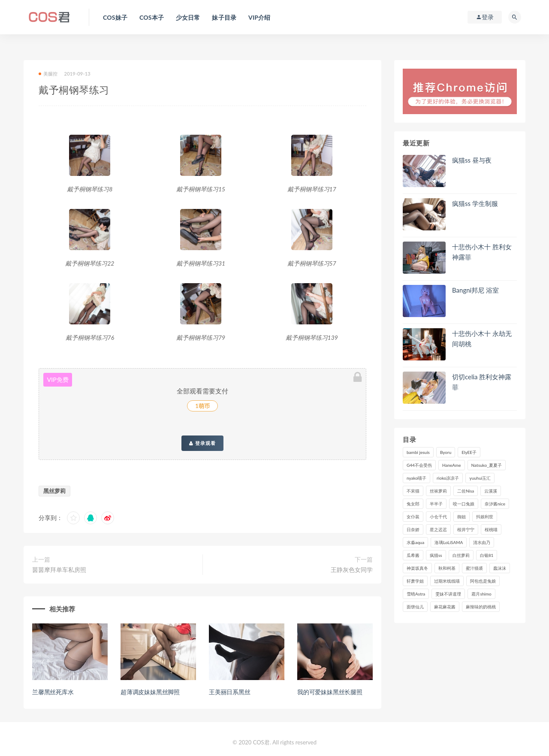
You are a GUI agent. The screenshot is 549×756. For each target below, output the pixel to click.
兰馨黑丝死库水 (53, 692)
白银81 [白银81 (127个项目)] (487, 555)
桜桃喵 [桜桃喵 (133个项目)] (491, 529)
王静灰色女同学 (352, 570)
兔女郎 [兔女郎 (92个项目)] (413, 504)
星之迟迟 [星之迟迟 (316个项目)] (438, 529)
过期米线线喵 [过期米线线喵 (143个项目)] (447, 581)
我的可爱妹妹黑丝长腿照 (330, 692)
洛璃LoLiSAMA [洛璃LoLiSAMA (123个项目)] (449, 542)
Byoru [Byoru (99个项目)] (446, 452)
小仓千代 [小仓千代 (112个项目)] (438, 517)
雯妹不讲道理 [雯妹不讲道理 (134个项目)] (448, 594)
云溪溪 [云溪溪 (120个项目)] (491, 491)
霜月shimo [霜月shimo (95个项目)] (481, 594)
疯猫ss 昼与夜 (472, 160)
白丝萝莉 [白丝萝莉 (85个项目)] (461, 555)
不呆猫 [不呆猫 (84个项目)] (413, 491)
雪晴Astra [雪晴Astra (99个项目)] (416, 594)
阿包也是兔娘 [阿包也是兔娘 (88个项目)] (483, 581)
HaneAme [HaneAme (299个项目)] (452, 465)
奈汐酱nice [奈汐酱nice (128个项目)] (495, 504)
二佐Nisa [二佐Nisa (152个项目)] (466, 491)
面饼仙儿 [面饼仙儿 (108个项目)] (415, 607)
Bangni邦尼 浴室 (475, 290)
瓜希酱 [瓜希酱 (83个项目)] (413, 555)
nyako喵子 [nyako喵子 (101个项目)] (416, 478)
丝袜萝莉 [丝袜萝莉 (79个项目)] (438, 491)
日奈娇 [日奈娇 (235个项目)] (413, 529)
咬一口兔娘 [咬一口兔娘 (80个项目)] (464, 504)
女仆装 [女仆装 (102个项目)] (413, 517)
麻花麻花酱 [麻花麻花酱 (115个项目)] (445, 607)
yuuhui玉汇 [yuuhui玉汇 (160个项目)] (480, 478)
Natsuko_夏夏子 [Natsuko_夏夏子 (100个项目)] (487, 465)
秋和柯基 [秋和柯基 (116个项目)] (447, 568)
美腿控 (48, 74)
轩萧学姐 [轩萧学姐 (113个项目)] (415, 581)
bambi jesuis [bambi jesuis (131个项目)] (418, 452)
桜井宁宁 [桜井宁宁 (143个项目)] (466, 529)
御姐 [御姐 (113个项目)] (462, 517)
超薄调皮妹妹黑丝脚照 (150, 692)
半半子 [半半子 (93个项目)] (436, 504)
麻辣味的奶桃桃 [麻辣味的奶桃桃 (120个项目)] (481, 607)
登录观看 (202, 443)
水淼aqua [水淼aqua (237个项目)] (415, 542)
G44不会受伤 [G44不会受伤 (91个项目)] (419, 465)
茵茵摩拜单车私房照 (59, 570)
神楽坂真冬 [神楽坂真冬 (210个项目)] (417, 568)
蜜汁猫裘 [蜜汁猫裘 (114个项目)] (474, 568)
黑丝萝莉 (54, 491)
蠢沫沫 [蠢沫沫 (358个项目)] (500, 568)
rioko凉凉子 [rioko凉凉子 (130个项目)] (448, 478)
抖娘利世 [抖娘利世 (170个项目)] (485, 517)
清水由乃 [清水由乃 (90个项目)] (482, 542)
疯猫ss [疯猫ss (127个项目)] (436, 555)
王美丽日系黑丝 (230, 692)
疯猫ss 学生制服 (475, 203)
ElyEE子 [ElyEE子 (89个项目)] (469, 452)
